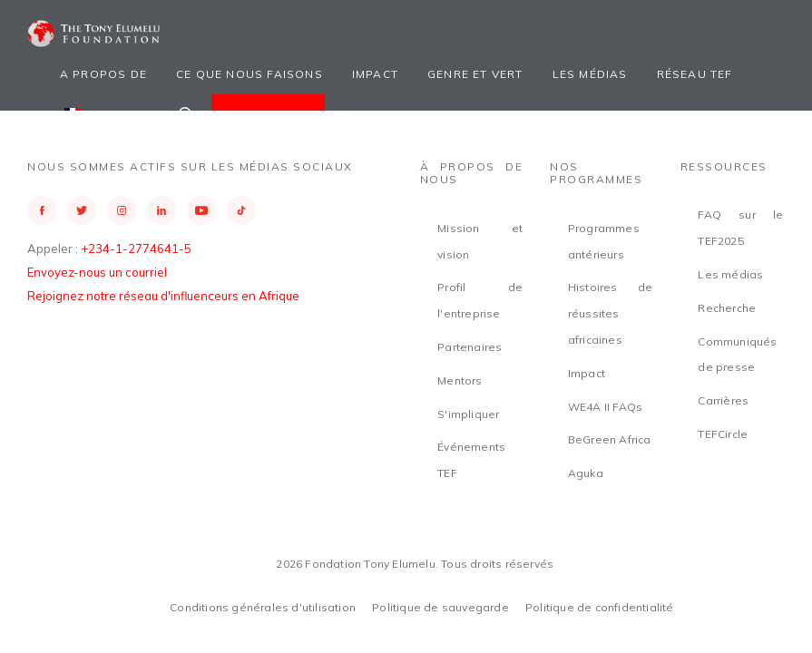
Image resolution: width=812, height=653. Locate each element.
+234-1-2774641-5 (136, 249)
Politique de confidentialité (600, 607)
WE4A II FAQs (605, 407)
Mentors (460, 380)
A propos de (103, 74)
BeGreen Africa (610, 439)
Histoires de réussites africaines (611, 313)
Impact (375, 74)
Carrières (723, 400)
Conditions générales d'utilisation (263, 607)
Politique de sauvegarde (440, 607)
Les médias (590, 74)
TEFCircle (723, 434)
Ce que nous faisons (249, 74)
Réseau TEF (695, 74)
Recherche (727, 308)
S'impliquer (468, 414)
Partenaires (470, 347)
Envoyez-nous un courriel (97, 272)
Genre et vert (475, 74)
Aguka (586, 473)
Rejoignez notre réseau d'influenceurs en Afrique (163, 296)
